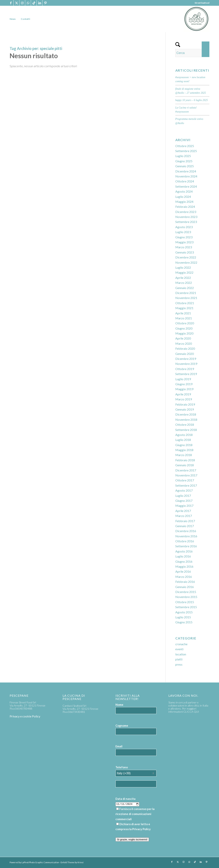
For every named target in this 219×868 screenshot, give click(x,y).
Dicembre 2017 (186, 470)
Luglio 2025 (183, 156)
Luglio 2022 (183, 267)
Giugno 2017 (184, 501)
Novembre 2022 (186, 262)
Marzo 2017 (184, 516)
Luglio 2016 (183, 556)
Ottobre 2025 (185, 146)
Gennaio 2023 (185, 252)
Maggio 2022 (184, 272)
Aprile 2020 (183, 338)
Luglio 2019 (183, 379)
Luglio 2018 (183, 440)
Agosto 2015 (184, 612)
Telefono (122, 767)
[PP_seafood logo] (196, 19)
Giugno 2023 (184, 237)
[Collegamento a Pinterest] (45, 3)
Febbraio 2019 (185, 404)
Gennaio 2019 (185, 409)
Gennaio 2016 (185, 587)
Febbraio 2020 (185, 348)
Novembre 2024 (186, 176)
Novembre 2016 (186, 536)
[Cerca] (192, 53)
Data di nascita (125, 799)
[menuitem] (13, 19)
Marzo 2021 (184, 318)
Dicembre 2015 (186, 592)
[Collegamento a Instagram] (22, 3)
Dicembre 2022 (186, 257)
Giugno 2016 (184, 561)
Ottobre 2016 (185, 541)
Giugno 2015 (184, 622)
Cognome (122, 726)
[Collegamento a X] (16, 3)
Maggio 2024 (184, 202)
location (181, 654)
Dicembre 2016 (186, 531)
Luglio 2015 (183, 617)
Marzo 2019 (184, 399)
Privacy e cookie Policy (25, 716)
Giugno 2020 (184, 328)
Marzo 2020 (184, 343)
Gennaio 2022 (185, 288)
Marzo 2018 (184, 455)
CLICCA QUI (191, 712)
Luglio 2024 (183, 197)
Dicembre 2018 (186, 414)
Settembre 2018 (186, 430)
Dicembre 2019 (186, 359)
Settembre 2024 (186, 186)
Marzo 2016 (184, 577)
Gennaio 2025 (185, 166)
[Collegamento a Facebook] (11, 3)
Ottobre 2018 (185, 424)
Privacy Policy (141, 829)
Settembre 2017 (186, 485)
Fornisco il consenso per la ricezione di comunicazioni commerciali (135, 814)
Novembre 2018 (186, 420)
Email (119, 746)
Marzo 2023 (184, 247)
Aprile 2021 (183, 313)
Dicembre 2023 (186, 212)
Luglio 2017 (183, 496)
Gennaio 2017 (185, 526)
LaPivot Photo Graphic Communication (40, 862)
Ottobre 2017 (185, 480)
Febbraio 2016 (185, 582)
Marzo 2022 (184, 283)
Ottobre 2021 (185, 303)
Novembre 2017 (186, 475)
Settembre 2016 (186, 546)
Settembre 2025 (186, 151)
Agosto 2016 (184, 551)
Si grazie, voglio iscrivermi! (132, 839)
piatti (179, 659)
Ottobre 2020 (185, 323)
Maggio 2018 (184, 450)
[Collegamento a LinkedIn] (40, 3)
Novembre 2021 (186, 298)
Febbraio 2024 (185, 207)
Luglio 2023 (183, 232)
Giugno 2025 (184, 161)
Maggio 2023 (184, 242)
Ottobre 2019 (185, 369)
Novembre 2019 (186, 364)
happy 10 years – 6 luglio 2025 (192, 100)
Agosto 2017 (184, 490)
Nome (119, 705)
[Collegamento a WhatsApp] (28, 3)
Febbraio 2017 (185, 521)
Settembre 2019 (186, 374)
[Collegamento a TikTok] (34, 3)
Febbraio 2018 (185, 460)
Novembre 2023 (186, 217)
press (179, 664)
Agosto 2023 (184, 227)
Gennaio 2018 (185, 465)
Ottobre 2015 (185, 602)
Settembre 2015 (186, 607)
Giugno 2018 (184, 445)
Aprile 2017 (183, 511)
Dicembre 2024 (186, 171)
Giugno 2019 (184, 384)
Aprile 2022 (183, 278)
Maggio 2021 (184, 308)
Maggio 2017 (184, 506)
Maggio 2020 (184, 333)
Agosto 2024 (184, 191)
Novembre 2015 (186, 597)
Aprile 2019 (183, 394)
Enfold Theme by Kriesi (72, 862)
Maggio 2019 (184, 389)
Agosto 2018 (184, 435)
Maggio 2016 (184, 566)
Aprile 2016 (183, 571)
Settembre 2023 (186, 222)
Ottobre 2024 (185, 181)
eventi (179, 649)
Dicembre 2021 (186, 293)
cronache (181, 644)
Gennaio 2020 (185, 354)
